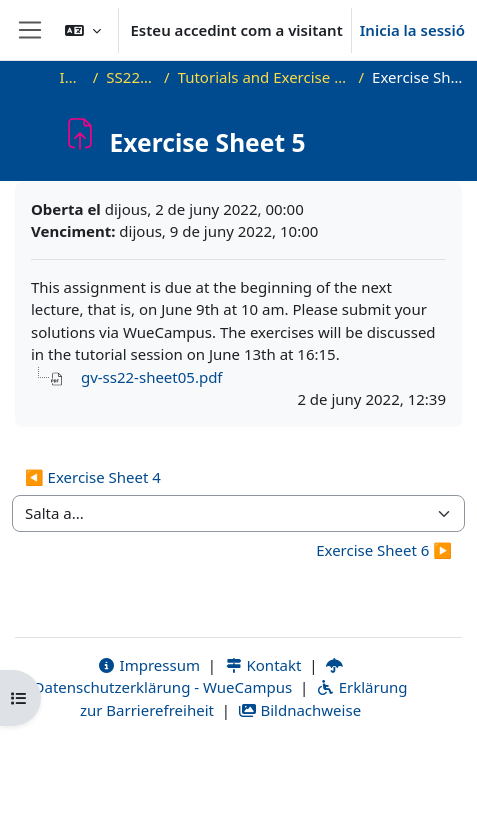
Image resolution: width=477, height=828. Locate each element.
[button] (83, 30)
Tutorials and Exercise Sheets (264, 77)
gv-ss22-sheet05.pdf (152, 377)
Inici (72, 77)
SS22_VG (131, 77)
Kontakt (263, 665)
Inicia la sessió (412, 30)
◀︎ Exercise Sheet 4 (93, 477)
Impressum (148, 665)
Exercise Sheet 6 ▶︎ (384, 550)
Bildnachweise (299, 710)
